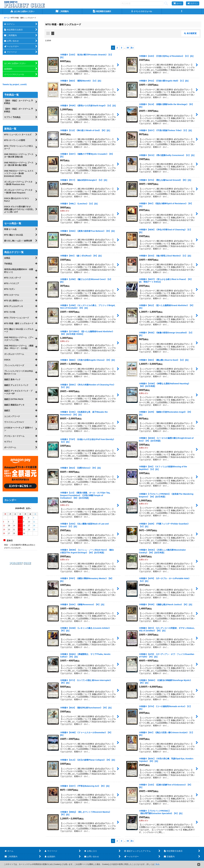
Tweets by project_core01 (15, 84)
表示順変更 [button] (190, 33)
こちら (157, 864)
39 (128, 48)
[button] (182, 11)
